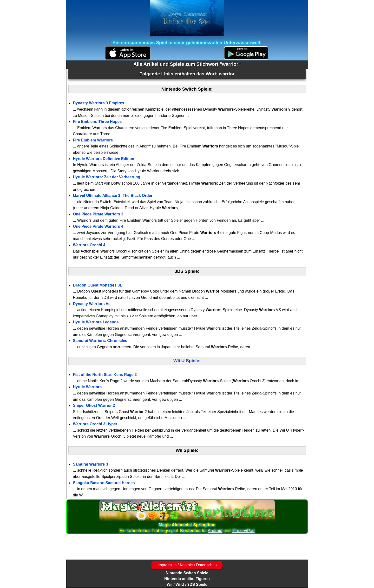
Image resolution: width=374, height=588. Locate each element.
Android (215, 531)
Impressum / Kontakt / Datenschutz (187, 565)
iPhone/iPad (243, 531)
